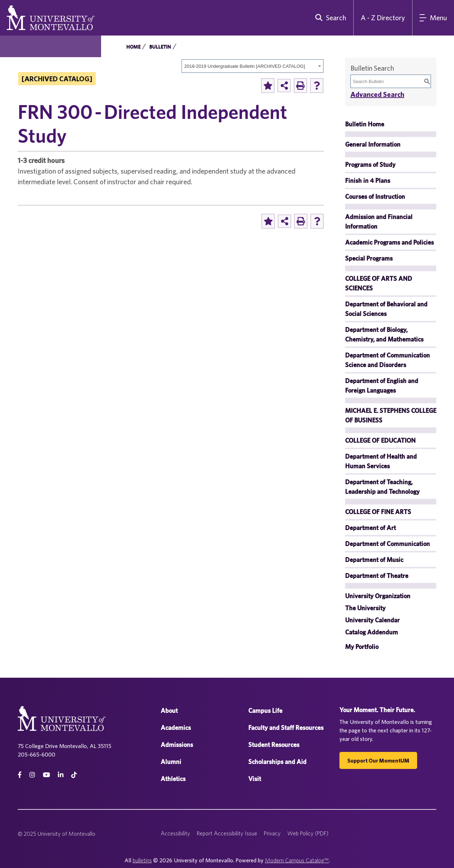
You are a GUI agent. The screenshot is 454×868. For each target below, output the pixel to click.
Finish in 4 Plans (368, 181)
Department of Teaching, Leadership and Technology (382, 487)
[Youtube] (46, 775)
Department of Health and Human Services (381, 461)
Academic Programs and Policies (389, 242)
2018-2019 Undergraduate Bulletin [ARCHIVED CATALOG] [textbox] (245, 66)
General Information (373, 144)
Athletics (173, 779)
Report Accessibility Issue (227, 833)
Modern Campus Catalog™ (297, 860)
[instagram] (32, 775)
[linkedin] (61, 775)
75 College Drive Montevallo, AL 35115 (65, 746)
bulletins (142, 860)
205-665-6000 (37, 754)
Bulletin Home (365, 124)
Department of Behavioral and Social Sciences (386, 309)
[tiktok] (74, 775)
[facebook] (20, 775)
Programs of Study (370, 165)
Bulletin (160, 47)
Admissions (177, 745)
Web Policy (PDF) (308, 833)
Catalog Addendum (372, 632)
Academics (176, 728)
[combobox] (253, 66)
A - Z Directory (383, 18)
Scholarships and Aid (277, 762)
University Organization (378, 596)
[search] (329, 18)
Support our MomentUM (378, 760)
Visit (255, 779)
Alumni (171, 762)
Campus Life (265, 711)
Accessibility (175, 833)
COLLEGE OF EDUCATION (380, 440)
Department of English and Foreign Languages (382, 386)
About (169, 711)
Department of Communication (387, 544)
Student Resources (274, 745)
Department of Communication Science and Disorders (387, 360)
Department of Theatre (377, 576)
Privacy (272, 833)
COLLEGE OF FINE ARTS (378, 512)
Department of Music (374, 560)
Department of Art (370, 528)
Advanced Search (377, 94)
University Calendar (372, 620)
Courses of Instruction (375, 196)
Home (133, 47)
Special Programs (369, 258)
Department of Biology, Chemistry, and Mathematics (384, 334)
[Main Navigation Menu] (433, 18)
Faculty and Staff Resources (286, 728)
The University (365, 608)
